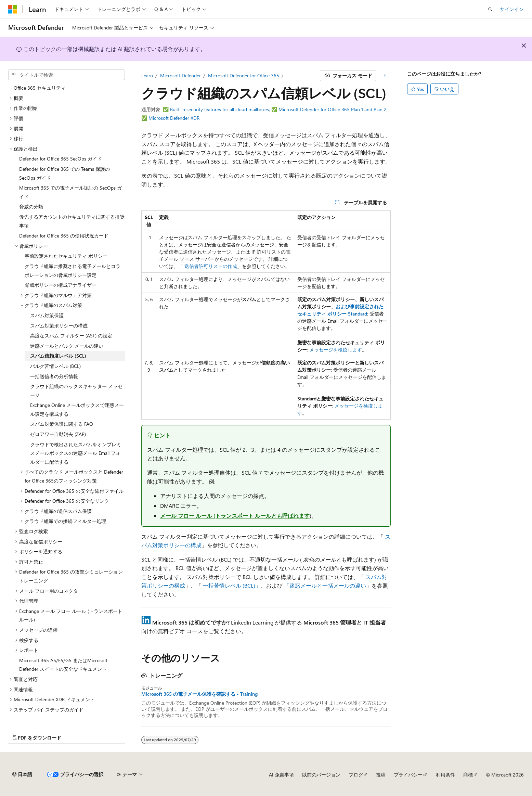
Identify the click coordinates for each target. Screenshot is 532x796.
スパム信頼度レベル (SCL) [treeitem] (58, 356)
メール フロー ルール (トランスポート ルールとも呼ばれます (235, 516)
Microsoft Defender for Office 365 (244, 75)
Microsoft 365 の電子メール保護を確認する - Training (199, 694)
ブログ (356, 775)
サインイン (512, 9)
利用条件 (445, 775)
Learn (147, 75)
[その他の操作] (385, 76)
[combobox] (67, 75)
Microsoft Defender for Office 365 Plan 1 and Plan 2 (333, 109)
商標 (468, 775)
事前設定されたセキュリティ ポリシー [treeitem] (66, 256)
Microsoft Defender (180, 75)
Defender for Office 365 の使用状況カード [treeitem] (64, 236)
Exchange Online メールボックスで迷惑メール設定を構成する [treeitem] (77, 409)
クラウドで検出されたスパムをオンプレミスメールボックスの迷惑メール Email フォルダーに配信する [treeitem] (76, 453)
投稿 (381, 775)
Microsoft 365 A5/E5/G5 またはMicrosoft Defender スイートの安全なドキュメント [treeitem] (63, 665)
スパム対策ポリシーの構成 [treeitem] (59, 326)
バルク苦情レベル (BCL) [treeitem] (55, 366)
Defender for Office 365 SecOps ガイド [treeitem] (61, 159)
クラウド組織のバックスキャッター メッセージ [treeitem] (76, 391)
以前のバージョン (321, 775)
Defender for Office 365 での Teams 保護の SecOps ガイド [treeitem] (64, 173)
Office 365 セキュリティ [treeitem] (40, 88)
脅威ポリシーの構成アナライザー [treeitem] (61, 285)
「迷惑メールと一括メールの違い (325, 585)
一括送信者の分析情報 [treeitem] (54, 376)
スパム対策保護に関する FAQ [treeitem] (62, 424)
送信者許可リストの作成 (211, 266)
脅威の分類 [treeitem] (31, 207)
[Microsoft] (13, 9)
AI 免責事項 (281, 775)
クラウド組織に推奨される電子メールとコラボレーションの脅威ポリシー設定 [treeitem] (73, 271)
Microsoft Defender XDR (174, 118)
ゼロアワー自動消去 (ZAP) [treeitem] (58, 434)
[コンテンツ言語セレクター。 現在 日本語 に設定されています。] (22, 774)
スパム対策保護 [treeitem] (47, 315)
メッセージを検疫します (336, 350)
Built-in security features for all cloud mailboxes (219, 109)
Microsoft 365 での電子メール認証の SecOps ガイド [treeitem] (70, 192)
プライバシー (408, 775)
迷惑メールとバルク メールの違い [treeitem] (67, 346)
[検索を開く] (490, 9)
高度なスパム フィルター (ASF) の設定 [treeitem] (71, 336)
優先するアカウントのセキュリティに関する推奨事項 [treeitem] (72, 221)
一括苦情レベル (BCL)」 (232, 585)
